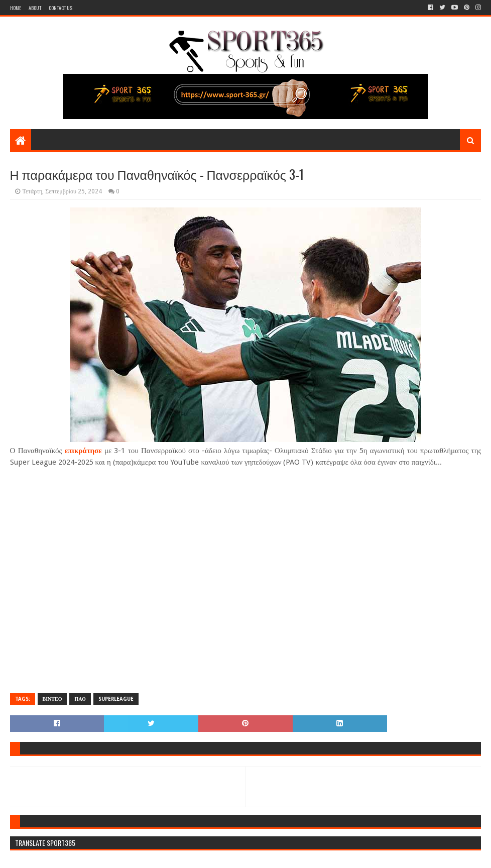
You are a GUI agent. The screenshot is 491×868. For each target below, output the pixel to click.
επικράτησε (83, 451)
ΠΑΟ (80, 699)
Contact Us (60, 8)
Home (16, 8)
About (35, 8)
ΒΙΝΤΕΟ (52, 699)
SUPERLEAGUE (116, 699)
